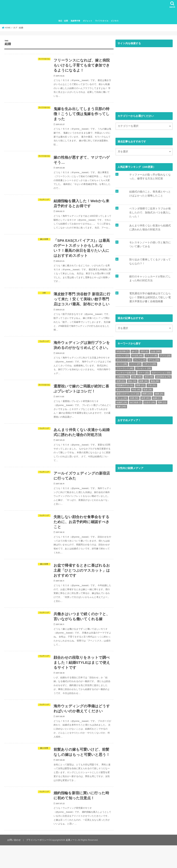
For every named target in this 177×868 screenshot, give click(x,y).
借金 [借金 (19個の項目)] (132, 383)
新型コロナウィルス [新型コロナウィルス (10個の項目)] (128, 395)
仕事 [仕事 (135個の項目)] (137, 378)
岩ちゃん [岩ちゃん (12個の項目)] (123, 391)
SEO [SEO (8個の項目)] (144, 353)
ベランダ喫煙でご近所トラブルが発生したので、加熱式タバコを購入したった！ (150, 214)
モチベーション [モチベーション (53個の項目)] (161, 374)
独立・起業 (63, 22)
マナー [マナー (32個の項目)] (144, 374)
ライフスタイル (102, 22)
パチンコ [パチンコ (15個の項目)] (150, 365)
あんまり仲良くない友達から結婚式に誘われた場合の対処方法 (150, 229)
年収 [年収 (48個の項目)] (136, 391)
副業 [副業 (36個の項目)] (144, 383)
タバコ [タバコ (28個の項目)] (122, 365)
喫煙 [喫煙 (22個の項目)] (140, 387)
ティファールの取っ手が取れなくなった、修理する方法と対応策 (150, 178)
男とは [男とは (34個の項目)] (122, 400)
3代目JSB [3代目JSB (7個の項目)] (123, 353)
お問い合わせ (14, 863)
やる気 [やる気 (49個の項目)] (137, 357)
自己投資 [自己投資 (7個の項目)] (136, 404)
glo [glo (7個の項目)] (135, 353)
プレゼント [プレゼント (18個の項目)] (144, 370)
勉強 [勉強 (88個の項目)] (155, 383)
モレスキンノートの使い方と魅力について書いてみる (150, 246)
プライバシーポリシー (37, 863)
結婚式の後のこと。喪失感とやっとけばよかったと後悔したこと (150, 195)
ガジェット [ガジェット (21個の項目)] (124, 361)
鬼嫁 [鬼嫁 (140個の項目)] (121, 408)
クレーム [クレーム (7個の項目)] (140, 361)
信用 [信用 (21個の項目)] (121, 383)
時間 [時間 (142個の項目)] (147, 395)
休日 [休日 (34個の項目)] (149, 378)
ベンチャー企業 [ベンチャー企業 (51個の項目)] (126, 374)
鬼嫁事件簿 (75, 22)
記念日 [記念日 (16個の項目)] (150, 404)
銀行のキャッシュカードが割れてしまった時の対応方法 (150, 280)
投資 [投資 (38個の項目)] (148, 391)
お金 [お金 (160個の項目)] (156, 353)
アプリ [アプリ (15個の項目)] (165, 357)
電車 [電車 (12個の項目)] (162, 404)
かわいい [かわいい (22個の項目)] (123, 357)
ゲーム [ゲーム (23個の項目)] (154, 361)
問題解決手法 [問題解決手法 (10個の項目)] (125, 387)
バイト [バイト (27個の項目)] (135, 365)
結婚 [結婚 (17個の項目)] (157, 400)
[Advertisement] (144, 81)
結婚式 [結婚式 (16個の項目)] (122, 404)
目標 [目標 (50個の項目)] (134, 400)
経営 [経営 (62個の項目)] (146, 400)
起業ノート (71, 863)
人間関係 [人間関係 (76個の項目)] (123, 378)
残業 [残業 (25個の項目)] (159, 395)
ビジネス (115, 22)
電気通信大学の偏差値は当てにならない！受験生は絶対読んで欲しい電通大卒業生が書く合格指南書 (150, 299)
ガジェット (88, 22)
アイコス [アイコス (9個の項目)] (151, 357)
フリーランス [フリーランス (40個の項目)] (125, 370)
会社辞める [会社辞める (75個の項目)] (163, 378)
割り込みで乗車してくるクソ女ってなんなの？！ (150, 263)
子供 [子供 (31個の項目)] (152, 387)
